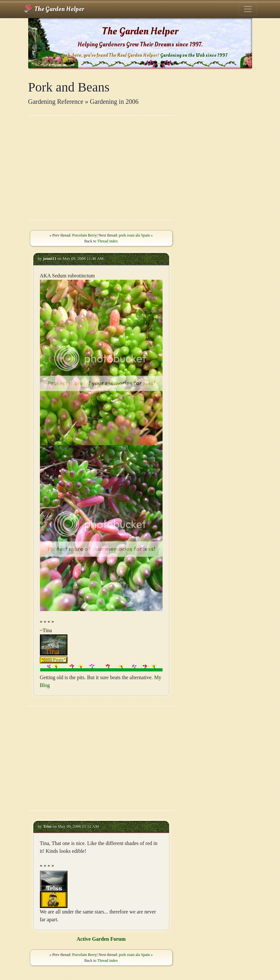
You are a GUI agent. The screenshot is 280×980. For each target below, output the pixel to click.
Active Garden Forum (101, 939)
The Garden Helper (54, 9)
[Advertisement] (101, 168)
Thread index (108, 241)
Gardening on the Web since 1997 (194, 55)
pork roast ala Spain (134, 235)
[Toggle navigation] (248, 9)
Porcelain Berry (84, 235)
